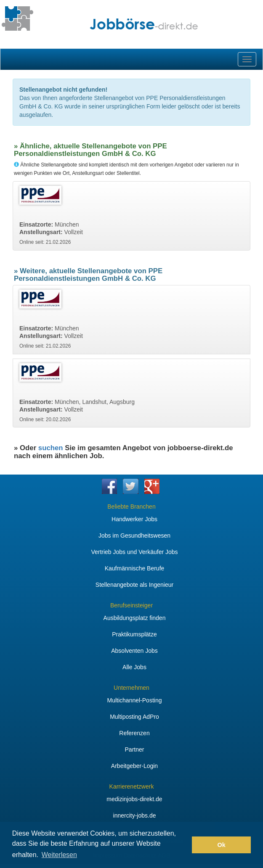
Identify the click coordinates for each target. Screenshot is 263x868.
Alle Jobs (134, 667)
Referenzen (134, 733)
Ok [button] (222, 845)
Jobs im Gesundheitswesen (134, 536)
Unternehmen (131, 688)
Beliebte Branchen (131, 507)
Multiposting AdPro (134, 717)
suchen (51, 448)
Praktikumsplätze (134, 634)
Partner (135, 749)
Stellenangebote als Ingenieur (134, 585)
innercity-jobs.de (135, 815)
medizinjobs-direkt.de (134, 799)
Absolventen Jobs (134, 651)
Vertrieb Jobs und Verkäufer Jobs (134, 552)
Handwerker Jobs (134, 519)
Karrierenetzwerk (132, 786)
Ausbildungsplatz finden (135, 618)
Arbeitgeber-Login (134, 766)
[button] (183, 845)
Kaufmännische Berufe (135, 568)
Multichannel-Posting (135, 700)
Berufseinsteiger (131, 605)
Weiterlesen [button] (59, 855)
